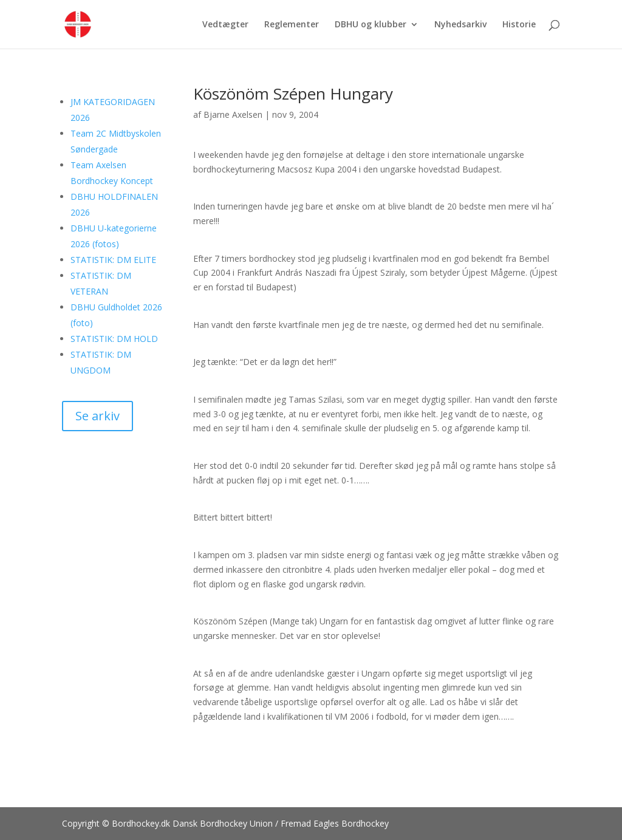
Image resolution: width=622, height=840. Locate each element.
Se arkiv (97, 416)
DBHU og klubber (371, 25)
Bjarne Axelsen (233, 114)
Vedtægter (225, 25)
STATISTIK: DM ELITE (113, 260)
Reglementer (292, 25)
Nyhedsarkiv (460, 25)
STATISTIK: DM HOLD (114, 339)
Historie (519, 25)
